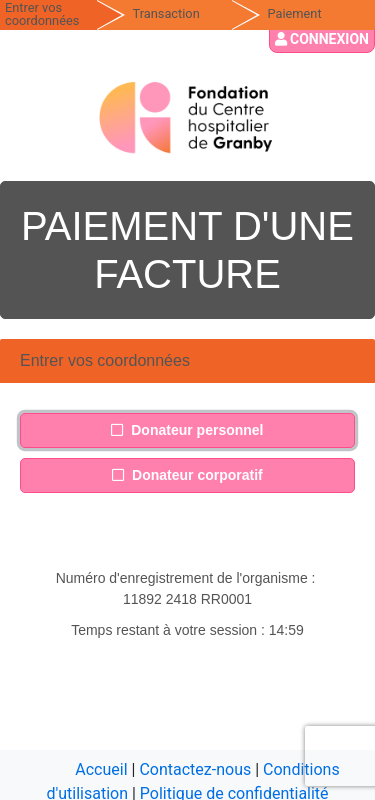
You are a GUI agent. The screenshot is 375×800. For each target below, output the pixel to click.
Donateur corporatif (187, 474)
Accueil (101, 769)
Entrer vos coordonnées (42, 14)
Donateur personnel (187, 429)
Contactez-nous (195, 769)
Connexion (322, 39)
